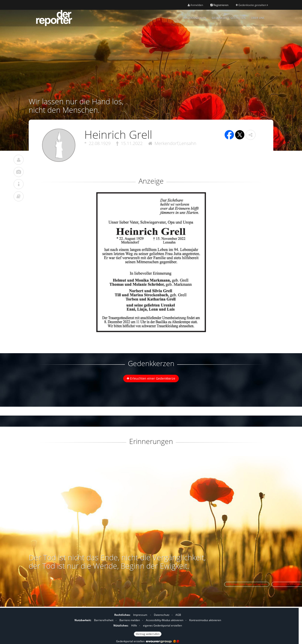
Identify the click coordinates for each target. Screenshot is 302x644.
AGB (178, 615)
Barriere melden (130, 620)
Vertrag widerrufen (148, 634)
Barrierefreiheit (104, 620)
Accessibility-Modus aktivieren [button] (165, 620)
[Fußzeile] (148, 624)
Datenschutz (162, 615)
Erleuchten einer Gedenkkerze (151, 378)
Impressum (140, 615)
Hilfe (134, 625)
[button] (251, 135)
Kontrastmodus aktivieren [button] (205, 620)
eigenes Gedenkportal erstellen (162, 625)
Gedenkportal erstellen (148, 641)
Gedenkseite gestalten (252, 5)
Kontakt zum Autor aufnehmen (247, 584)
